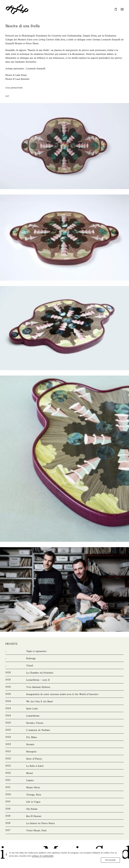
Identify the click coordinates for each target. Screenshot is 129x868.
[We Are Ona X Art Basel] (64, 702)
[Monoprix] (64, 752)
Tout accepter (110, 860)
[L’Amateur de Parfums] (64, 730)
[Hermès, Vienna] (64, 723)
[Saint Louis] (64, 709)
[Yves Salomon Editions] (64, 687)
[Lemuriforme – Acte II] (64, 680)
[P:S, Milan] (64, 737)
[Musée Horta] (64, 788)
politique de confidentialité (43, 856)
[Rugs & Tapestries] (64, 651)
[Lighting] (64, 659)
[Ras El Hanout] (64, 816)
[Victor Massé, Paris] (64, 831)
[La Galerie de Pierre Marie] (64, 823)
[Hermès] (64, 745)
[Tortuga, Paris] (64, 795)
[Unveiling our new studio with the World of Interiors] (64, 694)
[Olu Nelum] (64, 809)
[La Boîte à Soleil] (64, 766)
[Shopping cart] (114, 9)
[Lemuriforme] (64, 716)
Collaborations (14, 88)
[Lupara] (64, 780)
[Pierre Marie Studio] (17, 9)
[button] (122, 9)
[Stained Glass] (64, 666)
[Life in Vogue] (64, 802)
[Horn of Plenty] (64, 759)
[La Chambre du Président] (64, 673)
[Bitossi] (64, 773)
